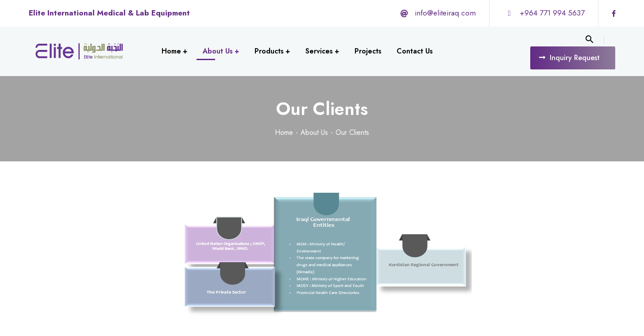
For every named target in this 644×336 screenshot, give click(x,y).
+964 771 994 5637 (552, 13)
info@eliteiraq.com (445, 13)
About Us (314, 132)
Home (284, 132)
